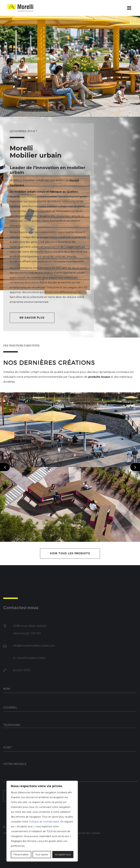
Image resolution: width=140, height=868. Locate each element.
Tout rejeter (42, 855)
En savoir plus (32, 318)
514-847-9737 (22, 670)
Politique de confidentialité (44, 822)
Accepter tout (63, 855)
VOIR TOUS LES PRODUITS (70, 553)
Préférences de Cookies (85, 833)
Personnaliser (21, 855)
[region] (42, 821)
